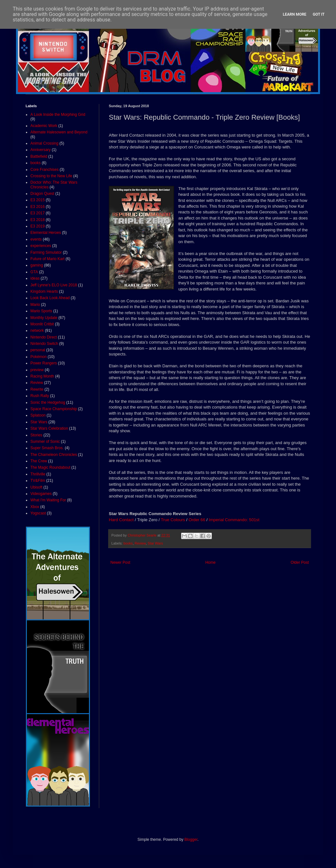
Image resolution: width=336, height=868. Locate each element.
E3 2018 (38, 220)
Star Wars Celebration (49, 428)
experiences (41, 246)
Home (211, 562)
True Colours (173, 520)
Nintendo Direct (44, 337)
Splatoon (38, 415)
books (128, 543)
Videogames (41, 494)
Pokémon (39, 357)
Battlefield (39, 156)
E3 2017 (38, 213)
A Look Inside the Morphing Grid (58, 115)
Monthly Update (44, 318)
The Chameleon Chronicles (54, 455)
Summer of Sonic (45, 442)
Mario (35, 305)
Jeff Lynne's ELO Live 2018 (54, 285)
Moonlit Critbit (42, 324)
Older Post (300, 562)
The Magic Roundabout (50, 467)
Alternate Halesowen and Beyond (59, 132)
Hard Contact (121, 520)
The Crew (39, 461)
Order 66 (197, 520)
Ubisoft (36, 487)
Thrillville (38, 474)
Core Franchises (44, 170)
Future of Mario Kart (48, 259)
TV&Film (38, 481)
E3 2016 (38, 207)
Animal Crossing (44, 143)
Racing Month (42, 376)
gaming (37, 265)
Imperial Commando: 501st (234, 520)
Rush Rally (40, 396)
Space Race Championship (54, 409)
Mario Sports (41, 311)
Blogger (191, 840)
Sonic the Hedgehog (48, 402)
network (37, 330)
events (36, 239)
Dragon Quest (42, 194)
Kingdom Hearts (44, 291)
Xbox (35, 507)
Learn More (295, 14)
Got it (319, 14)
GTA (34, 272)
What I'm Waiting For (48, 500)
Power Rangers (44, 363)
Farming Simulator (46, 252)
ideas (35, 278)
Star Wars (155, 543)
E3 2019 (38, 226)
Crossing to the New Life (51, 176)
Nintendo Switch (44, 344)
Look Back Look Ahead (50, 298)
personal (38, 350)
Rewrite (37, 389)
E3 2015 (38, 200)
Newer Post (120, 562)
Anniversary (40, 150)
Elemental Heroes (46, 233)
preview (37, 370)
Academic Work (44, 126)
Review (140, 543)
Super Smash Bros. (47, 448)
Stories (36, 435)
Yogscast (38, 513)
